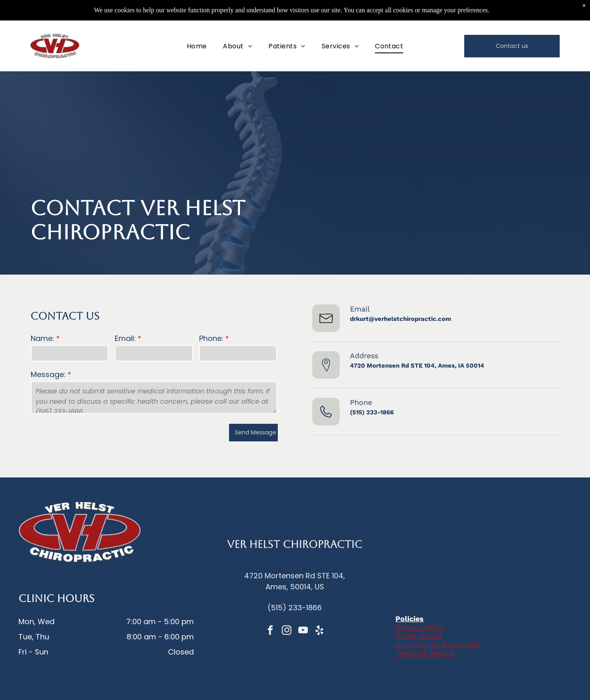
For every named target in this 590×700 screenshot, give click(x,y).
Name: (42, 338)
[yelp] (319, 631)
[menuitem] (197, 46)
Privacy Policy (420, 627)
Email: (125, 338)
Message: (48, 374)
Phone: (211, 338)
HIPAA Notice (419, 636)
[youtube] (303, 631)
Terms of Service (425, 653)
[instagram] (287, 631)
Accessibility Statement (438, 644)
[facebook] (270, 631)
